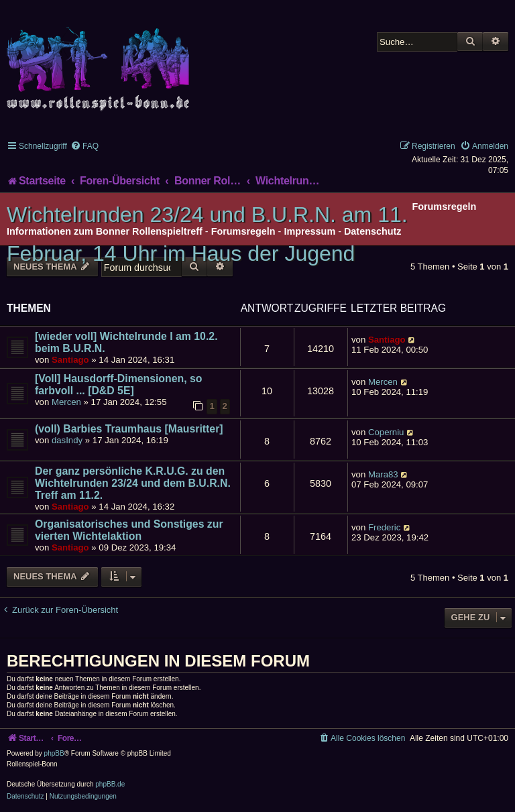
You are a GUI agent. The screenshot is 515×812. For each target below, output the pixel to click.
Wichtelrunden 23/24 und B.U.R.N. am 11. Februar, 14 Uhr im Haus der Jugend (207, 234)
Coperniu (386, 432)
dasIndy (67, 440)
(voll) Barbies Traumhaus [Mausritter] (129, 429)
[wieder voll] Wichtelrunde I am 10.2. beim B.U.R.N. (126, 342)
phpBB (54, 753)
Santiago (70, 360)
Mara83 (383, 474)
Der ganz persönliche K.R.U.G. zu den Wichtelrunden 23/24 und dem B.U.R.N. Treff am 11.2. (133, 483)
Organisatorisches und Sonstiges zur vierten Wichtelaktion (129, 530)
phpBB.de (110, 784)
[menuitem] (84, 146)
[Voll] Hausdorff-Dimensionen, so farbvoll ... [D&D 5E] (118, 385)
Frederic (384, 527)
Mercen (66, 402)
